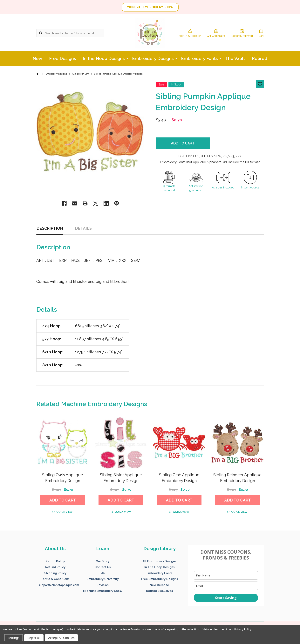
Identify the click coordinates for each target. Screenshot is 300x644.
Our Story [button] (103, 561)
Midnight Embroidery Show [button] (103, 591)
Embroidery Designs (153, 58)
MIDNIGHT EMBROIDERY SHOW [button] (150, 7)
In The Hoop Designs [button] (160, 567)
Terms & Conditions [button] (55, 579)
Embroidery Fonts (199, 58)
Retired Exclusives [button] (160, 591)
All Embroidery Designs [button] (159, 561)
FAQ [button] (103, 573)
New (37, 58)
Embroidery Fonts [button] (159, 573)
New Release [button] (159, 585)
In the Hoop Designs (104, 58)
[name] (226, 575)
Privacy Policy (243, 629)
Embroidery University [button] (103, 579)
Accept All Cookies (61, 638)
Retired (260, 58)
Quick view (63, 512)
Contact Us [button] (103, 567)
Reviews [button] (103, 585)
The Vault (235, 58)
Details (83, 228)
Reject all (34, 638)
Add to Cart (183, 143)
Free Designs (63, 58)
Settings (14, 638)
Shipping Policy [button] (55, 573)
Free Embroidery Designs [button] (160, 579)
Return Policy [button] (55, 561)
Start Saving (226, 598)
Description (50, 228)
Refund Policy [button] (55, 567)
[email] (226, 586)
